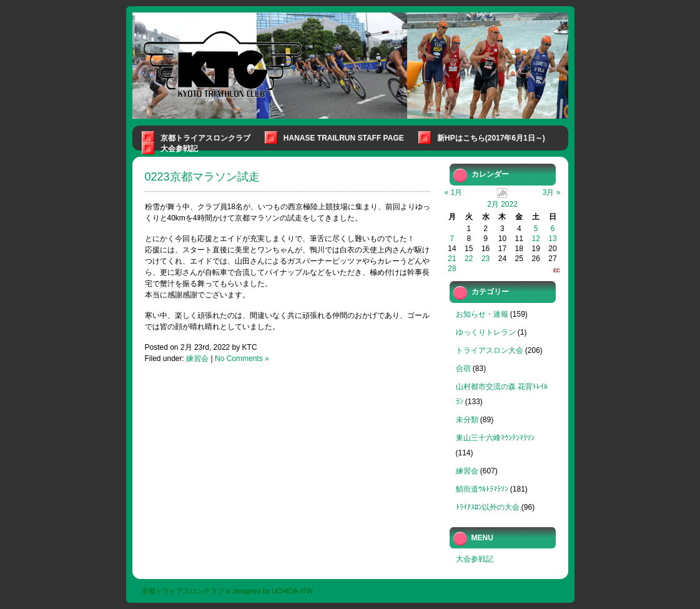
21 (452, 259)
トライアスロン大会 (490, 350)
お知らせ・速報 (482, 314)
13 (552, 239)
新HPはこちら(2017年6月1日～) (491, 138)
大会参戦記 (179, 149)
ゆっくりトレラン (486, 332)
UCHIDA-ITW (292, 591)
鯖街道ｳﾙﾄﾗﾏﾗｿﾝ (482, 489)
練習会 (197, 359)
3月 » (552, 192)
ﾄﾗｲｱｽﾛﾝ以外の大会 (488, 507)
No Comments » (242, 359)
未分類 (467, 420)
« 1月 (454, 192)
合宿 (463, 369)
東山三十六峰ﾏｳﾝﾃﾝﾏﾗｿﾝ (495, 438)
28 (452, 269)
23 (486, 259)
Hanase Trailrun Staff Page (344, 138)
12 (535, 239)
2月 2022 (502, 204)
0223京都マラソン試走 (202, 177)
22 (469, 259)
